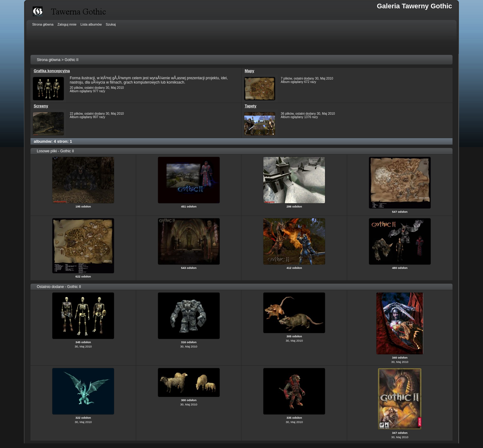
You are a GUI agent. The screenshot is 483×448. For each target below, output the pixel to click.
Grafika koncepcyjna (52, 71)
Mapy (250, 71)
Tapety (251, 106)
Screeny (41, 106)
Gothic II (72, 60)
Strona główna (49, 60)
